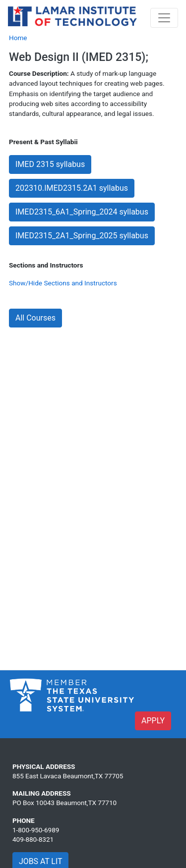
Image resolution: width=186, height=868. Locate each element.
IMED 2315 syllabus (50, 164)
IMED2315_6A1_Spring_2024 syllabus (82, 212)
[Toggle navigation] (164, 18)
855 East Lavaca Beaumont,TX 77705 (68, 776)
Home (18, 38)
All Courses (35, 318)
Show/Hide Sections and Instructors (63, 283)
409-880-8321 (33, 839)
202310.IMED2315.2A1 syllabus (72, 188)
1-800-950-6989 (36, 830)
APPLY (153, 721)
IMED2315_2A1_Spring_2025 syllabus (82, 236)
